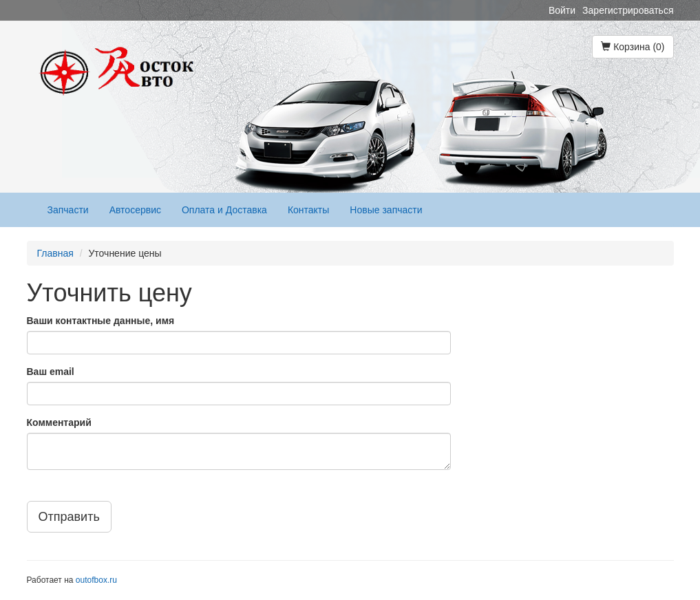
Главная (55, 253)
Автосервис (135, 210)
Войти (562, 10)
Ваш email (51, 372)
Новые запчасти (386, 210)
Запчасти (68, 210)
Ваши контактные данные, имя (101, 321)
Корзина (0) (633, 47)
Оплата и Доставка (224, 210)
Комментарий (59, 422)
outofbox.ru (96, 580)
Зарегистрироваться (628, 10)
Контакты (308, 210)
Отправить (69, 517)
